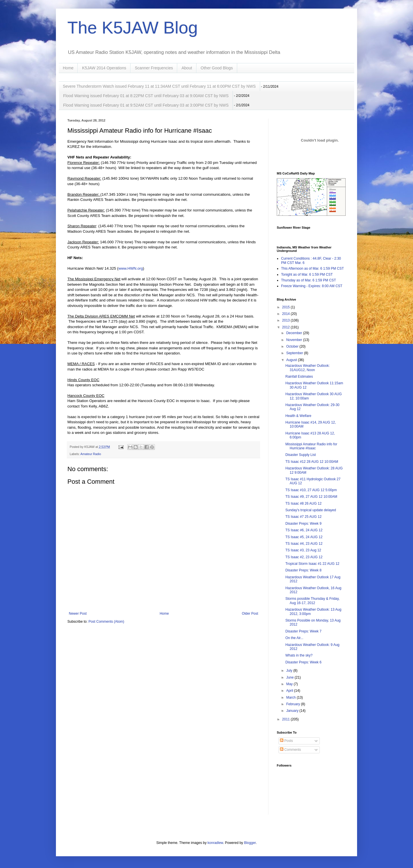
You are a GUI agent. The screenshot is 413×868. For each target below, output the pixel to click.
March (292, 697)
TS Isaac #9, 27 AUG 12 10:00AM (311, 497)
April (290, 691)
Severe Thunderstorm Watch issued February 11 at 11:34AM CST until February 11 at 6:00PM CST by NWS (159, 86)
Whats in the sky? (299, 655)
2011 (287, 719)
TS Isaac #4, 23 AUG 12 (304, 544)
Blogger (250, 843)
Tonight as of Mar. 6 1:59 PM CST (307, 275)
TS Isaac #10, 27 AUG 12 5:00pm (311, 490)
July (290, 671)
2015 (287, 307)
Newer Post (78, 614)
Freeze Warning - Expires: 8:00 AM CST (312, 286)
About (187, 68)
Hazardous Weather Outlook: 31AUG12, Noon (308, 368)
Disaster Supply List (301, 455)
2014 (287, 314)
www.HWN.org (131, 268)
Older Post (250, 614)
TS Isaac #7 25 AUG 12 (303, 517)
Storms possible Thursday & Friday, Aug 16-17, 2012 (312, 601)
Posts (286, 741)
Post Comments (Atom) (106, 622)
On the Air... (294, 638)
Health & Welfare (298, 416)
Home (68, 68)
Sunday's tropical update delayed (311, 510)
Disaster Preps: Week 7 (303, 631)
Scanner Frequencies (154, 68)
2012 (287, 327)
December (295, 333)
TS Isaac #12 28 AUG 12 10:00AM (312, 462)
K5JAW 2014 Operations (104, 68)
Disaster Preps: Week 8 (303, 570)
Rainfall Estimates (299, 377)
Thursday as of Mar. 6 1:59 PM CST (308, 280)
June (290, 677)
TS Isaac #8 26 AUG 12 (303, 503)
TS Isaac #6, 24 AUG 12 (304, 530)
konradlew (215, 843)
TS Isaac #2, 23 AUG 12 (304, 557)
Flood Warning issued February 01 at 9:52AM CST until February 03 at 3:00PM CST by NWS (146, 105)
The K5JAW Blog (133, 28)
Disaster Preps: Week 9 (303, 524)
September (295, 353)
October (293, 346)
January (293, 711)
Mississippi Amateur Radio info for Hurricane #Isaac (311, 446)
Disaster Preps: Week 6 (303, 662)
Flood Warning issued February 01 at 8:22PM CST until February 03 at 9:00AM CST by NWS (146, 96)
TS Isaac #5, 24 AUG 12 (304, 537)
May (290, 684)
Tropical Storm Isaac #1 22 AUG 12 (312, 564)
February (294, 704)
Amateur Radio (91, 454)
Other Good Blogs (217, 68)
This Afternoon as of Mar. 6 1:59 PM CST (312, 269)
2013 (287, 320)
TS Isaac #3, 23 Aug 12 (303, 550)
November (295, 340)
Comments (290, 750)
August (292, 360)
